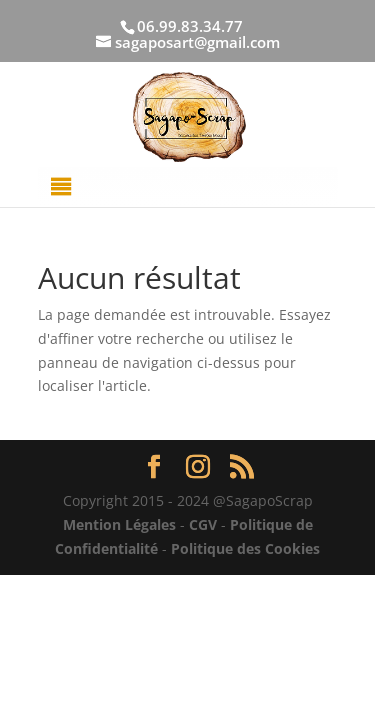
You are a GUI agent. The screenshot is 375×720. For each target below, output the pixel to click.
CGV (203, 524)
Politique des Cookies (245, 548)
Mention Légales (119, 524)
